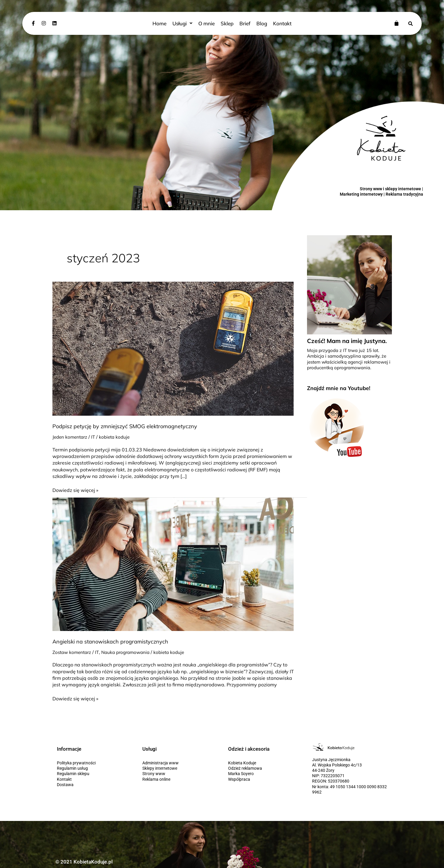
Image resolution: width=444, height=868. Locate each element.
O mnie (207, 23)
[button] (183, 23)
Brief (244, 23)
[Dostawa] (94, 785)
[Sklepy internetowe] (179, 768)
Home (161, 23)
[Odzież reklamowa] (265, 768)
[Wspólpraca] (265, 779)
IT (96, 437)
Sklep (227, 23)
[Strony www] (179, 774)
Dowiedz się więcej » (75, 490)
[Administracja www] (179, 763)
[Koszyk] (397, 23)
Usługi (183, 23)
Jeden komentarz (71, 437)
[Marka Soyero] (265, 774)
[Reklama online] (179, 779)
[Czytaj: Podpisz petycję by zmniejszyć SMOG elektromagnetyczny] (173, 348)
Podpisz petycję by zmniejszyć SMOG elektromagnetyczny (125, 426)
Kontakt (281, 23)
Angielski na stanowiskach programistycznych (110, 642)
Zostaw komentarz (73, 652)
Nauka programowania (130, 652)
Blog (261, 23)
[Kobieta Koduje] (265, 763)
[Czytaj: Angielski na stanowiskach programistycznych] (173, 564)
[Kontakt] (94, 779)
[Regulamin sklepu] (94, 774)
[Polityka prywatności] (94, 763)
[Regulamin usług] (94, 768)
